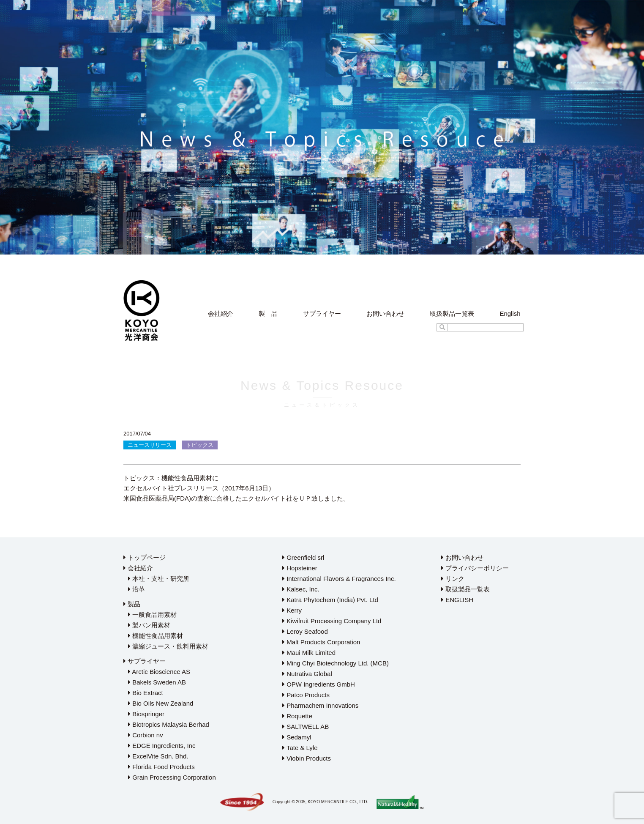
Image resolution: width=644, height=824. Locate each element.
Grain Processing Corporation (172, 777)
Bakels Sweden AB (157, 682)
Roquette (297, 716)
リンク (453, 579)
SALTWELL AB (306, 727)
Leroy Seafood (305, 631)
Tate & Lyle (300, 748)
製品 (132, 604)
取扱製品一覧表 (452, 313)
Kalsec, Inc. (301, 589)
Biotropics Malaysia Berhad (169, 724)
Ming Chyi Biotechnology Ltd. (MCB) (336, 663)
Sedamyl (297, 737)
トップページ (145, 557)
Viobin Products (307, 758)
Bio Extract (146, 693)
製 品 (268, 313)
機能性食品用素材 (156, 636)
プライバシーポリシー (475, 568)
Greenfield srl (303, 557)
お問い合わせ (385, 313)
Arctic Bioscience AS (159, 672)
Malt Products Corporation (321, 642)
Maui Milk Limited (309, 653)
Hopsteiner (300, 568)
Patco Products (306, 695)
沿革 (136, 589)
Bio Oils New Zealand (161, 703)
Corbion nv (146, 735)
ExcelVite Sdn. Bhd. (158, 756)
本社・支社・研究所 (159, 579)
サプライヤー (322, 313)
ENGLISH (457, 600)
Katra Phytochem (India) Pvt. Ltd (330, 600)
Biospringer (146, 714)
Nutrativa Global (307, 674)
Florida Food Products (161, 767)
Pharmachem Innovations (320, 705)
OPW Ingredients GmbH (319, 684)
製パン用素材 (149, 625)
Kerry (292, 610)
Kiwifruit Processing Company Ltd (332, 621)
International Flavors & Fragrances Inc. (339, 579)
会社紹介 (221, 313)
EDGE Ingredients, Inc (162, 746)
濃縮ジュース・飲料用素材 (168, 646)
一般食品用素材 (152, 615)
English (510, 313)
